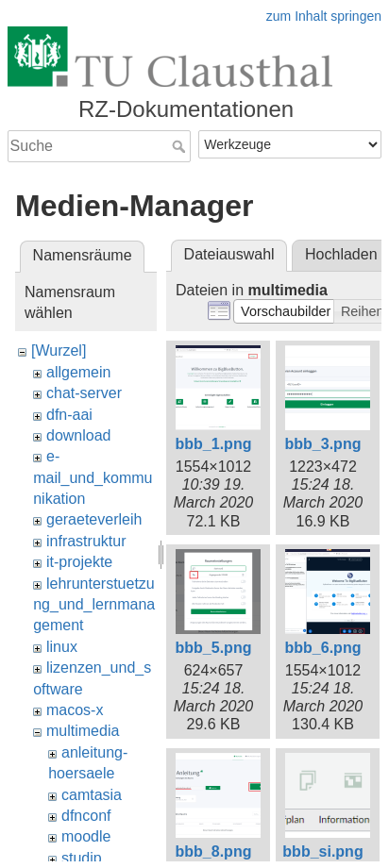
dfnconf (86, 816)
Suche (181, 146)
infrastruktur (86, 541)
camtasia (92, 795)
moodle (86, 836)
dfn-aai (69, 415)
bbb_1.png (214, 444)
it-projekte (79, 562)
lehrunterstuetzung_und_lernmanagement (94, 605)
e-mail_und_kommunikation (93, 477)
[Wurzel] (59, 351)
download (79, 435)
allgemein (78, 372)
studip (82, 858)
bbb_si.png (322, 851)
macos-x (75, 710)
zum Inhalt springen (324, 16)
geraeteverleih (94, 519)
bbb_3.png (323, 444)
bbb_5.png (214, 648)
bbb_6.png (323, 648)
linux (62, 647)
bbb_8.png (214, 851)
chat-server (84, 393)
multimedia (83, 731)
